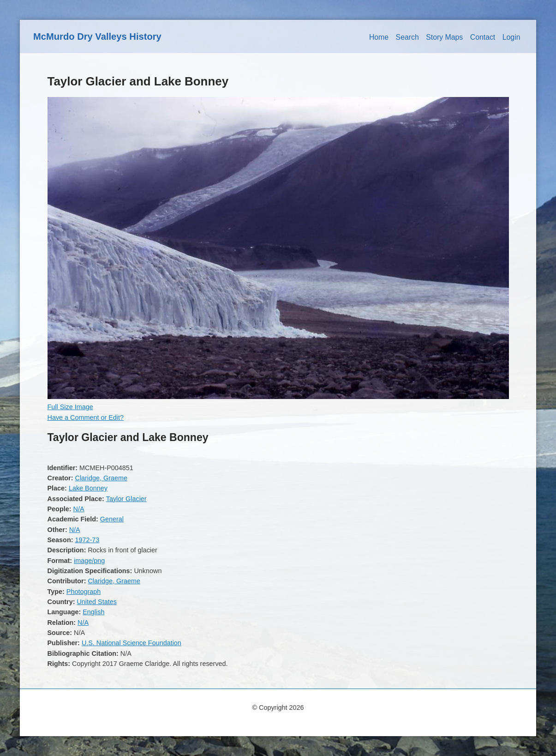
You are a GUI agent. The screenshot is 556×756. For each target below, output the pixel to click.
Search (407, 37)
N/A (78, 509)
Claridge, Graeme (101, 478)
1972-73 (87, 540)
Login (511, 37)
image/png (89, 561)
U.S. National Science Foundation (132, 643)
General (112, 519)
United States (96, 602)
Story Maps (444, 37)
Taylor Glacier (126, 499)
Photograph (84, 592)
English (93, 612)
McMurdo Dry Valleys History (97, 36)
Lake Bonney (88, 488)
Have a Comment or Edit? (86, 417)
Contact (483, 37)
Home (379, 37)
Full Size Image (70, 407)
